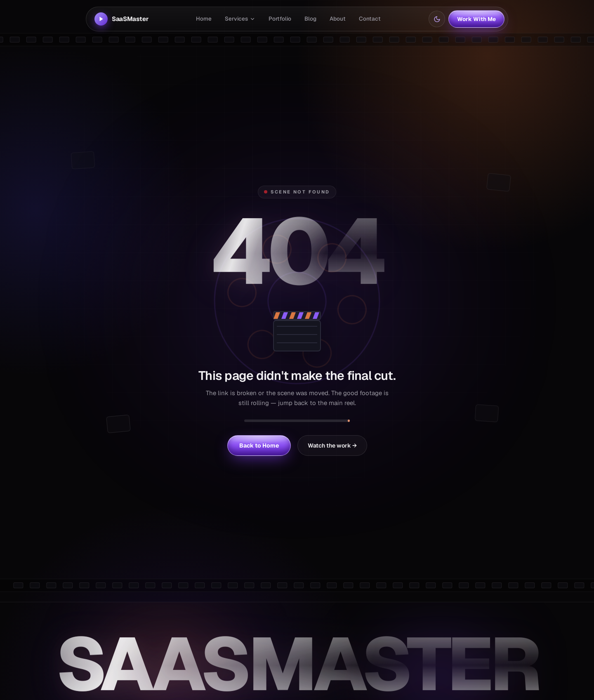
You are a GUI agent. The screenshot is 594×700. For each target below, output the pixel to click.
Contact (370, 19)
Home (204, 19)
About (338, 19)
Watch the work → (332, 445)
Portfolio (280, 19)
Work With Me (476, 19)
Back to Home (259, 445)
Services (240, 19)
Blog (310, 19)
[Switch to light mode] (437, 19)
